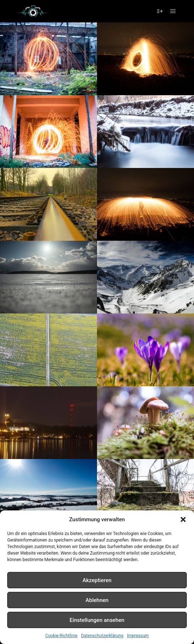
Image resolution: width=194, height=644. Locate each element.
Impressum (138, 636)
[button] (183, 519)
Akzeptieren (97, 580)
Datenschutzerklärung (102, 636)
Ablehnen (97, 600)
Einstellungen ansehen (97, 620)
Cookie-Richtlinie (61, 636)
